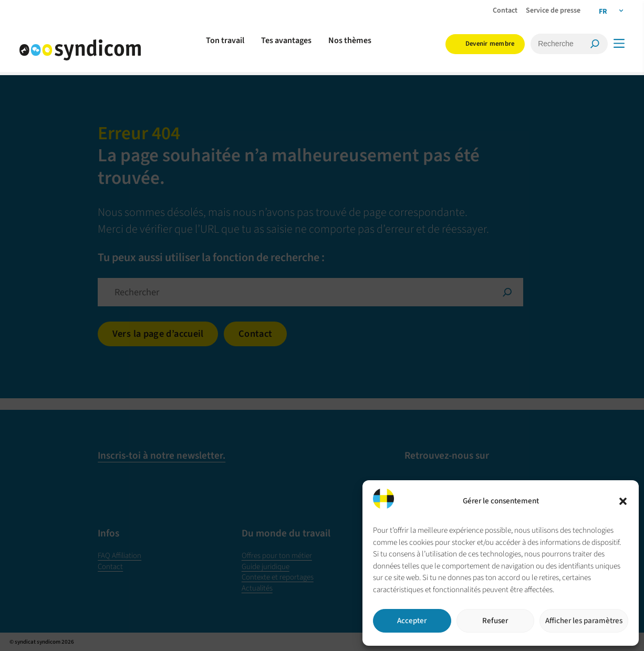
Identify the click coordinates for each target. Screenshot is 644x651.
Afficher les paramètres (584, 621)
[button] (623, 501)
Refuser (495, 621)
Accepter (412, 621)
